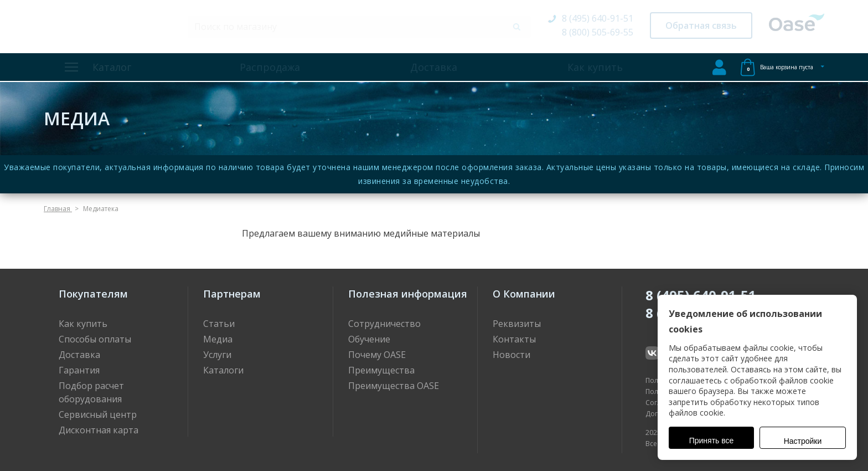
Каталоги (223, 370)
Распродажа (270, 67)
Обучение (369, 339)
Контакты (514, 339)
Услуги (217, 355)
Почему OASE (377, 355)
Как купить (595, 67)
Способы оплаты (95, 339)
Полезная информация (408, 294)
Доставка (434, 67)
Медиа (218, 339)
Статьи (219, 324)
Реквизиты (517, 324)
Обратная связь (701, 25)
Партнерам (232, 294)
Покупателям (93, 294)
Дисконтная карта (99, 430)
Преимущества (381, 370)
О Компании (524, 294)
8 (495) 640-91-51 (598, 18)
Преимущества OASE (394, 386)
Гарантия (79, 370)
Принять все (712, 441)
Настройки (803, 441)
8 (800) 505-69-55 (598, 32)
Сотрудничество (384, 324)
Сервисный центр (98, 414)
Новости (512, 355)
